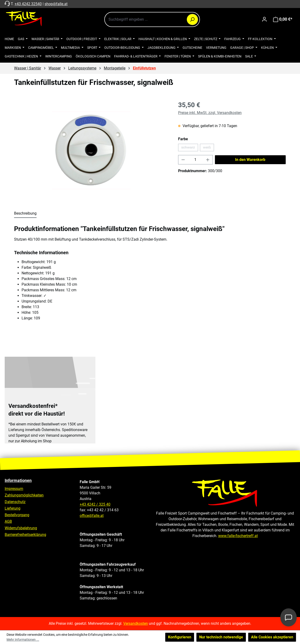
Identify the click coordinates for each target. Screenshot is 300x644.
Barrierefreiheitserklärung (25, 535)
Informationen (18, 480)
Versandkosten (136, 623)
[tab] (25, 214)
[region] (91, 151)
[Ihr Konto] (264, 19)
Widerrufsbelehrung (21, 528)
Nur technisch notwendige (221, 637)
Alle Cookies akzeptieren (272, 637)
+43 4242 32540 (28, 4)
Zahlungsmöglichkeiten (24, 495)
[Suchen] (192, 19)
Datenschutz (15, 502)
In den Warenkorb (250, 160)
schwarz (190, 148)
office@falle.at (92, 516)
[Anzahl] (196, 160)
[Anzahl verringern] (183, 160)
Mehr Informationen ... (23, 640)
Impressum (14, 489)
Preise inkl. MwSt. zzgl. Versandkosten (210, 113)
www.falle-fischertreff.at (238, 536)
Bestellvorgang (17, 515)
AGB (8, 521)
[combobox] (152, 19)
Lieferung (13, 508)
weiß (208, 148)
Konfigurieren (180, 637)
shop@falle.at (56, 4)
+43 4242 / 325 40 (95, 504)
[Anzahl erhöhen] (208, 160)
